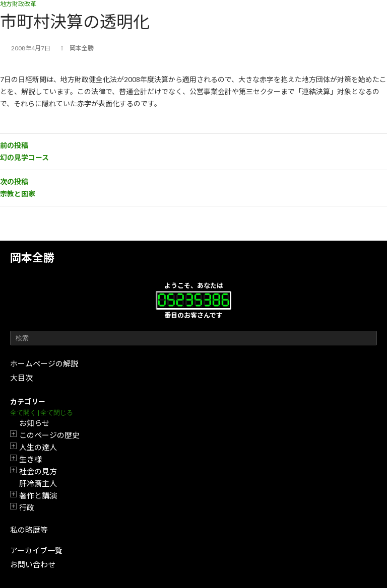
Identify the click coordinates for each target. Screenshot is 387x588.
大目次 (21, 378)
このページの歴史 (49, 435)
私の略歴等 (29, 530)
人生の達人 (38, 447)
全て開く (23, 413)
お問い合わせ (33, 564)
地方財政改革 (18, 4)
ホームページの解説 (44, 363)
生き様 (30, 459)
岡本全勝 (32, 258)
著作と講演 (38, 495)
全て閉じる (57, 413)
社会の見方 (38, 471)
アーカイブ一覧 (36, 550)
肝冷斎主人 (38, 483)
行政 (27, 507)
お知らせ (34, 423)
